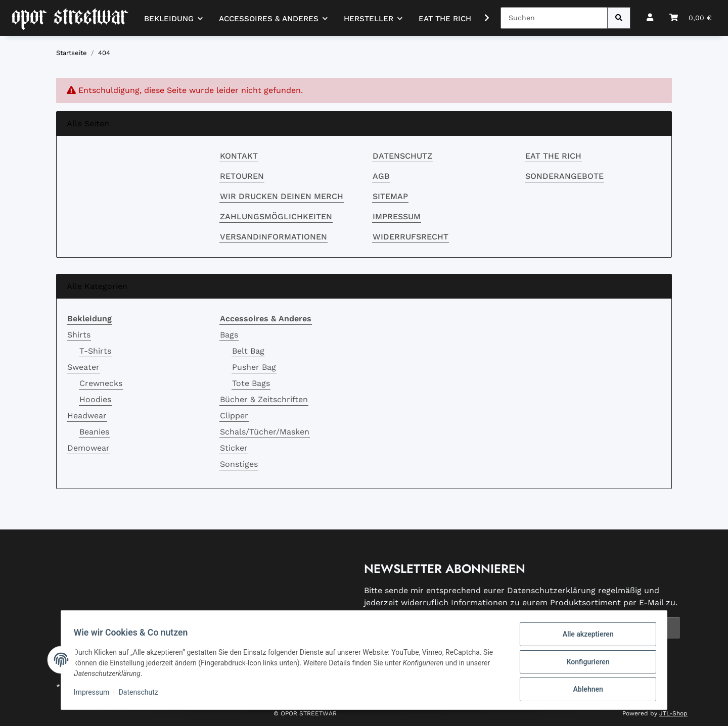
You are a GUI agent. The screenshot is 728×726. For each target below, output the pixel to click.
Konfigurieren (584, 664)
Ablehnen (584, 690)
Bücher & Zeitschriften (264, 399)
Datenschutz (402, 156)
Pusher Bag (254, 367)
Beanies (94, 432)
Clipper (234, 416)
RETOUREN (242, 176)
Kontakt (239, 156)
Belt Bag (248, 351)
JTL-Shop (673, 713)
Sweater (83, 367)
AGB (381, 176)
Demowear (88, 448)
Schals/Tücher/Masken (265, 432)
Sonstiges (239, 464)
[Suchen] (554, 18)
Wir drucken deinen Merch (282, 196)
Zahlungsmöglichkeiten (276, 216)
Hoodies (95, 399)
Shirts (79, 335)
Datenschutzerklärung (551, 590)
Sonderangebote (564, 176)
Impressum (397, 216)
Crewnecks (101, 383)
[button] (650, 18)
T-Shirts (95, 351)
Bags (229, 335)
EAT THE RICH (445, 19)
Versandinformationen (274, 237)
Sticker (234, 448)
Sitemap (390, 196)
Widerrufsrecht (411, 237)
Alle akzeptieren (584, 638)
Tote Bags (251, 383)
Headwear (87, 416)
